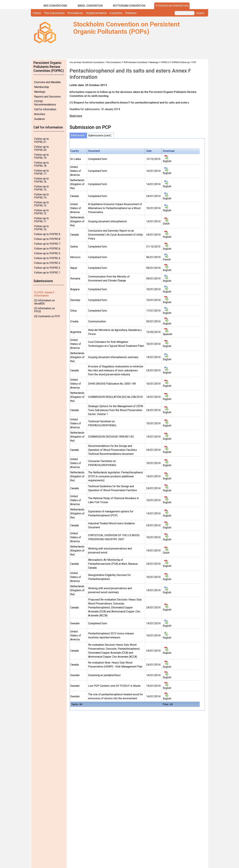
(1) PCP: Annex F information (44, 294)
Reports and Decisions (47, 97)
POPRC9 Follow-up (181, 62)
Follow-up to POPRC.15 (41, 188)
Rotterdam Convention (129, 6)
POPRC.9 (165, 62)
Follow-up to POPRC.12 (41, 212)
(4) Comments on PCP (47, 316)
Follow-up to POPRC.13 (41, 204)
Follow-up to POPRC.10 (41, 228)
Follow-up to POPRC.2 (47, 268)
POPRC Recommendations (45, 103)
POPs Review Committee (135, 62)
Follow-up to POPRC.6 (47, 249)
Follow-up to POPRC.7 (47, 244)
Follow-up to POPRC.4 (47, 258)
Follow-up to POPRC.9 (47, 234)
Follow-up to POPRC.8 (47, 239)
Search (200, 13)
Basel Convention (90, 6)
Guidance (40, 119)
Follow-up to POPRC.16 (41, 180)
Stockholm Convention (172, 6)
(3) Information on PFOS (44, 310)
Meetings (40, 92)
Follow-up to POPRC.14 (41, 196)
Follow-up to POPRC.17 (41, 172)
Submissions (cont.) (100, 136)
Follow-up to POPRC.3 (47, 263)
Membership (42, 87)
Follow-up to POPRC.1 (47, 273)
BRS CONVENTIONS (55, 6)
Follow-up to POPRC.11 (41, 220)
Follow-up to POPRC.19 (41, 156)
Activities (40, 114)
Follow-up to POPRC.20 (41, 148)
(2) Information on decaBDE (44, 302)
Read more (76, 116)
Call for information (45, 109)
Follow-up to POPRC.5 (47, 253)
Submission (77, 135)
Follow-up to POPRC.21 (41, 140)
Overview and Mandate (47, 82)
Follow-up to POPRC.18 (41, 164)
